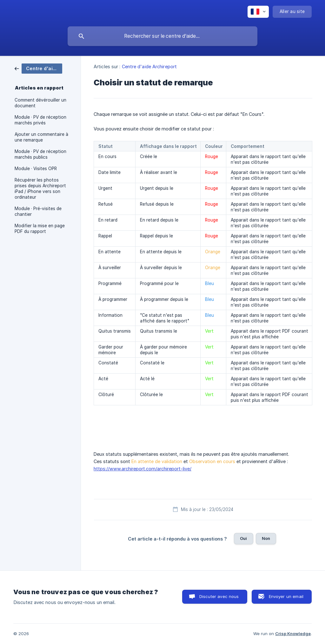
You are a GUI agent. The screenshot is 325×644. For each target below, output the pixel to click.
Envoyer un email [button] (286, 596)
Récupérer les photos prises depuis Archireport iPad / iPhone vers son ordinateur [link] (40, 189)
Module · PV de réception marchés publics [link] (40, 154)
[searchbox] (162, 36)
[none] (258, 12)
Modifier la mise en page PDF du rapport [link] (40, 229)
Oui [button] (243, 538)
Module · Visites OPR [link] (36, 169)
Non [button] (266, 538)
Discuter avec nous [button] (219, 596)
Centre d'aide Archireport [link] (149, 66)
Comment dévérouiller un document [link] (40, 103)
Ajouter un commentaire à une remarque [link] (41, 137)
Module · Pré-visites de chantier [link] (38, 211)
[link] (38, 68)
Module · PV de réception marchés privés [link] (40, 120)
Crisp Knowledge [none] (293, 634)
